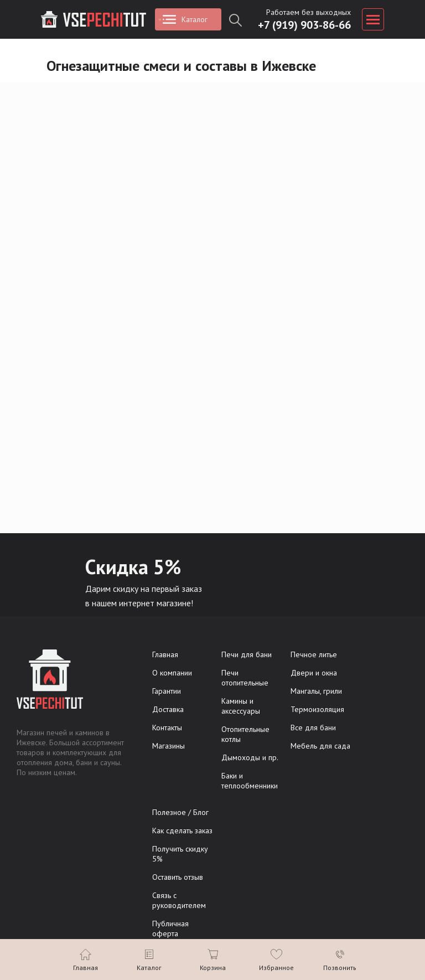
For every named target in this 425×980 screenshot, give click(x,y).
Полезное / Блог (180, 812)
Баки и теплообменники (250, 781)
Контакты (167, 728)
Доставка (168, 709)
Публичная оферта (170, 929)
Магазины (169, 746)
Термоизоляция (317, 709)
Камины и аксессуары (241, 706)
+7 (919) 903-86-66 (304, 25)
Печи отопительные (245, 678)
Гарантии (167, 691)
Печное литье (314, 654)
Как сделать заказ (182, 831)
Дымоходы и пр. (250, 757)
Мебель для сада (320, 746)
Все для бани (313, 728)
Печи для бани (247, 654)
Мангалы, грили (316, 691)
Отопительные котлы (245, 734)
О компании (172, 673)
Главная (165, 654)
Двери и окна (314, 673)
